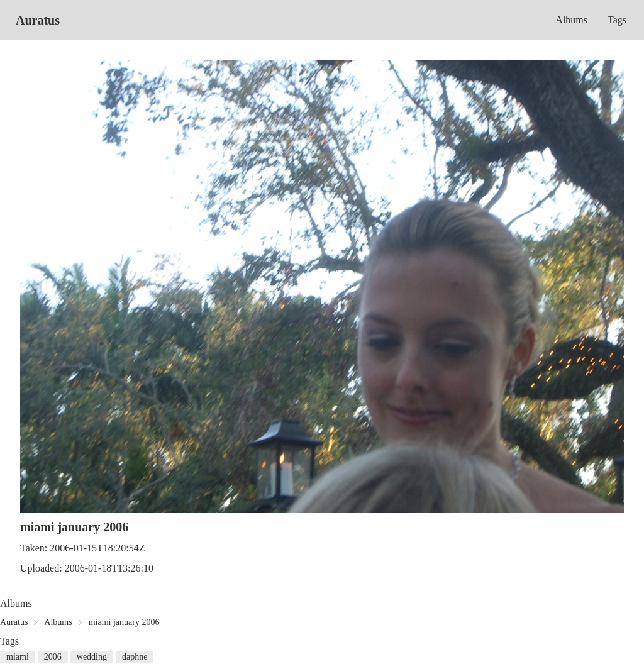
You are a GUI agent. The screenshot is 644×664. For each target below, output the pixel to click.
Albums (571, 20)
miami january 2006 (124, 622)
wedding (92, 657)
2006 (53, 657)
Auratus (38, 20)
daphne (135, 657)
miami (18, 657)
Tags (617, 20)
